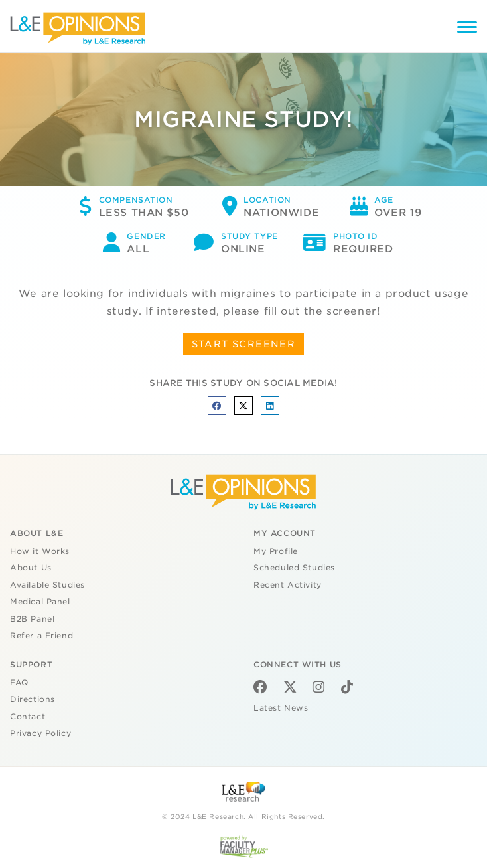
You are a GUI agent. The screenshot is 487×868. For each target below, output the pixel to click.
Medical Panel (40, 602)
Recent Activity (288, 585)
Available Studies (47, 585)
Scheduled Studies (294, 568)
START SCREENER (244, 344)
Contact (28, 717)
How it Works (40, 551)
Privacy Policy (40, 733)
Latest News (281, 708)
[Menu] (467, 29)
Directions (33, 699)
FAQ (19, 683)
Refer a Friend (41, 636)
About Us (31, 568)
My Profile (276, 551)
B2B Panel (32, 619)
